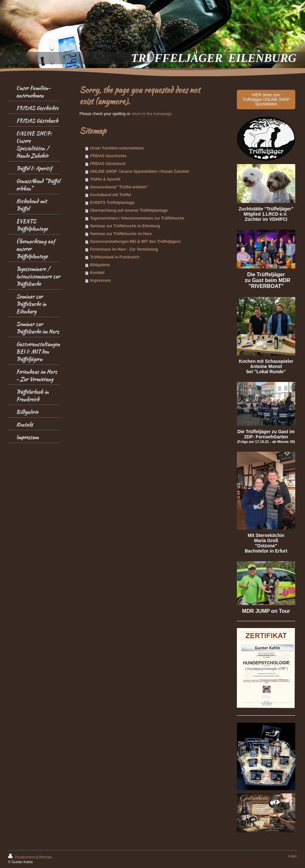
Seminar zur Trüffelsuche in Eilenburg (125, 226)
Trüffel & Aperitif (105, 179)
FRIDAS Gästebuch (108, 164)
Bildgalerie (100, 265)
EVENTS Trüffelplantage (112, 203)
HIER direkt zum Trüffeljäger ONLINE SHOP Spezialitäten (266, 100)
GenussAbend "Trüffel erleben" (119, 187)
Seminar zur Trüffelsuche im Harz (121, 234)
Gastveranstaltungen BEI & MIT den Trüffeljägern (135, 242)
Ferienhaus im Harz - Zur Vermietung (124, 249)
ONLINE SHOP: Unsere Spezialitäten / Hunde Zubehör (140, 172)
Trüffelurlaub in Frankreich (115, 257)
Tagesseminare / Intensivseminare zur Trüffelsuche (137, 218)
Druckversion (22, 857)
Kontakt (97, 273)
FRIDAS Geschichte (108, 156)
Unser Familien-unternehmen (117, 148)
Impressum (100, 280)
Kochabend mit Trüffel (110, 195)
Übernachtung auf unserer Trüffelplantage (129, 210)
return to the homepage (151, 114)
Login (293, 856)
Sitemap (45, 857)
